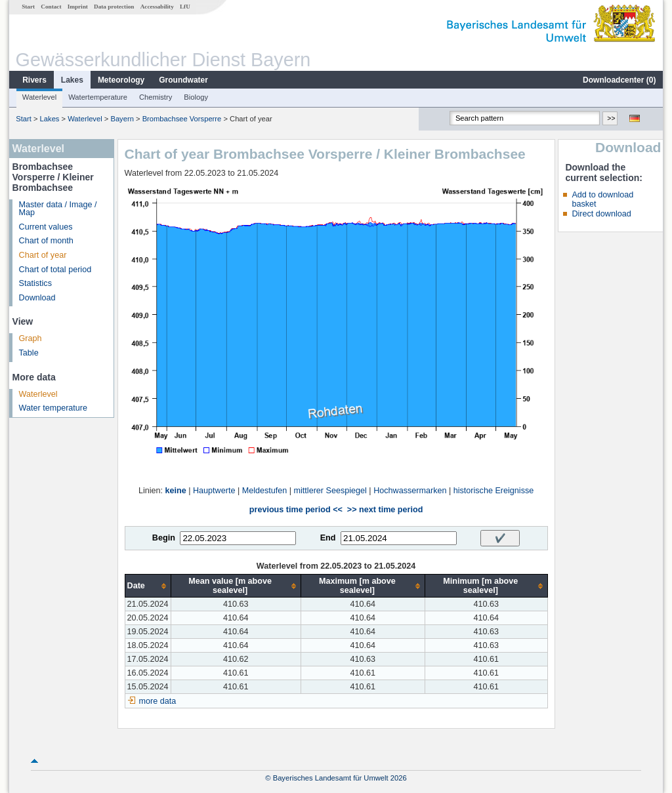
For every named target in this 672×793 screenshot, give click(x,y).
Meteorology (121, 80)
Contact (51, 7)
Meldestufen (265, 491)
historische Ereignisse (494, 491)
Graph (31, 338)
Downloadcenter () (619, 80)
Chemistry (156, 97)
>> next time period (385, 510)
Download (37, 298)
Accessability (157, 7)
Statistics (35, 283)
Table (29, 353)
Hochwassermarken (410, 491)
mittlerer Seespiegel (330, 491)
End (328, 538)
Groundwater (183, 80)
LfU (185, 7)
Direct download (601, 214)
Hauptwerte (214, 491)
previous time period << (296, 510)
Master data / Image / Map (58, 209)
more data (158, 701)
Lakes (72, 80)
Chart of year (43, 255)
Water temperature (53, 408)
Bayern (122, 119)
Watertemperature (98, 97)
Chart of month (46, 241)
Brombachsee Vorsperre (182, 119)
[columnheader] (148, 586)
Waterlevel (39, 97)
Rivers (34, 80)
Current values (46, 227)
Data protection (114, 7)
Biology (196, 97)
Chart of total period (55, 270)
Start (28, 7)
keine (176, 491)
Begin (164, 538)
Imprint (78, 7)
